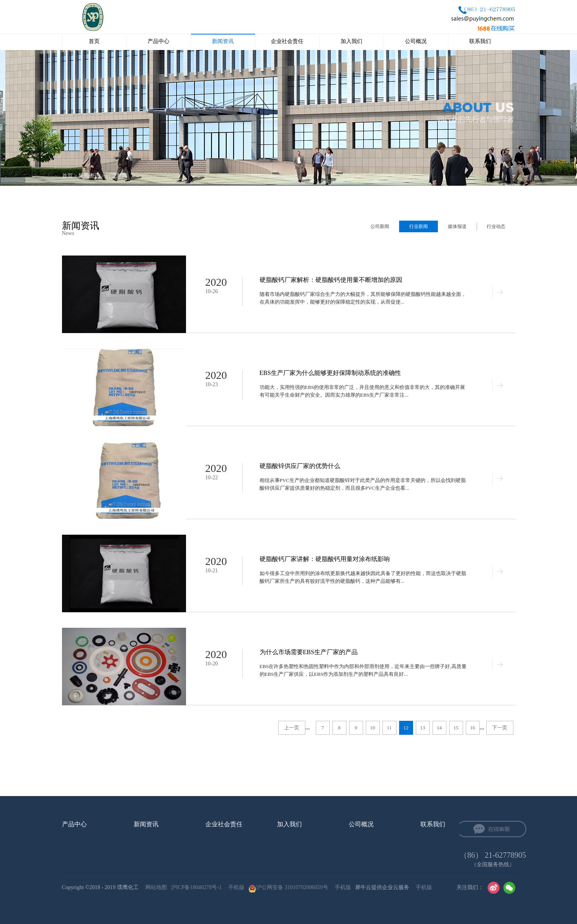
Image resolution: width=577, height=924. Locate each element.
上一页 (292, 728)
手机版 (235, 887)
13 (423, 728)
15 (456, 728)
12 (406, 728)
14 (439, 728)
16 (473, 728)
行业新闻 (117, 176)
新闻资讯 (89, 176)
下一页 (500, 728)
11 (389, 728)
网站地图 (155, 887)
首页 (94, 41)
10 (373, 728)
